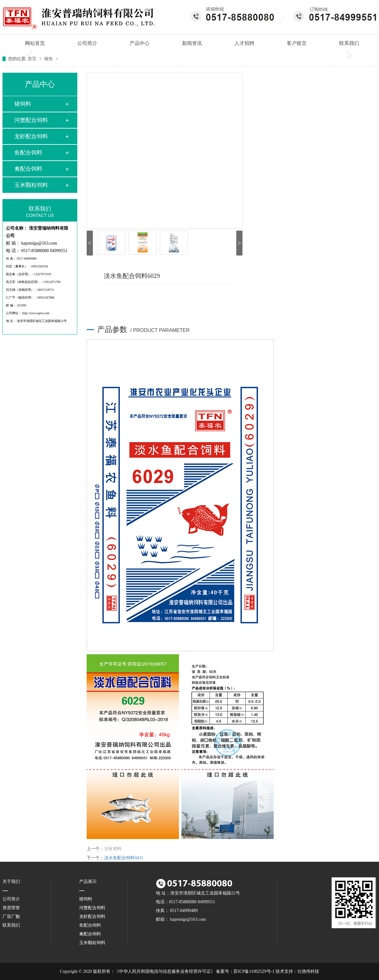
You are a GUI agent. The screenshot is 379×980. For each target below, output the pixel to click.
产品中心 (140, 43)
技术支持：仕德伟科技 (297, 971)
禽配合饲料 (28, 169)
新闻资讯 (192, 43)
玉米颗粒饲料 (31, 185)
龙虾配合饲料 (31, 136)
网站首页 (32, 43)
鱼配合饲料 (28, 153)
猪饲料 (23, 104)
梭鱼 (49, 59)
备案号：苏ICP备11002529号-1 (245, 971)
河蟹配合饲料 (31, 120)
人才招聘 (244, 43)
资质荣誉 (11, 908)
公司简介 (87, 43)
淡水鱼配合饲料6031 (124, 858)
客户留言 (297, 43)
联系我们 (349, 43)
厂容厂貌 (11, 917)
